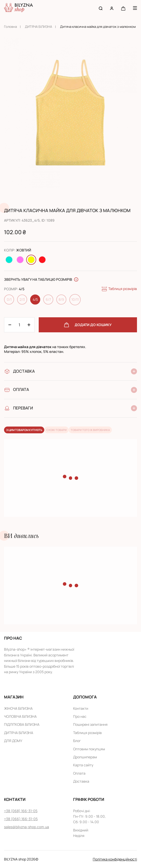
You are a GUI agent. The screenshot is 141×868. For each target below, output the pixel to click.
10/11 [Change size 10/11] (75, 299)
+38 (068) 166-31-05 (21, 811)
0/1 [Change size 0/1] (9, 299)
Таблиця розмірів (119, 289)
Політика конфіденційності (115, 859)
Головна (10, 27)
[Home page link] (18, 8)
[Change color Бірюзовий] (9, 260)
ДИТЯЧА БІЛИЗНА (38, 27)
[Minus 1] (29, 325)
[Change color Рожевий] (20, 260)
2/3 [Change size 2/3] (22, 299)
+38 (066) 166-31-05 (21, 819)
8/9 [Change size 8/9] (61, 299)
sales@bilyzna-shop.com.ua (27, 827)
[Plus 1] (10, 325)
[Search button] (101, 8)
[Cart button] (123, 8)
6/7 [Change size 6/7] (48, 299)
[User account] (112, 8)
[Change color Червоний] (42, 260)
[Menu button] (135, 8)
